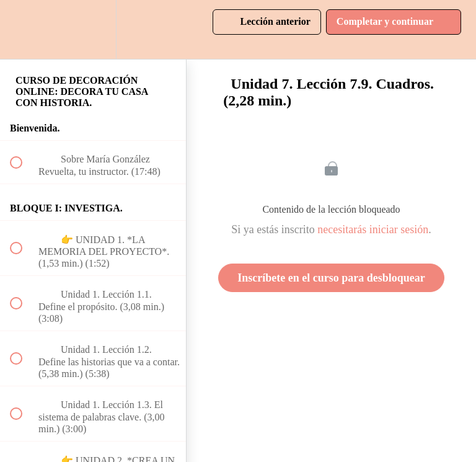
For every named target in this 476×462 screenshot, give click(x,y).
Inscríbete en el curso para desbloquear (331, 278)
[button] (23, 29)
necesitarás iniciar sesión (373, 229)
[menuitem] (93, 29)
